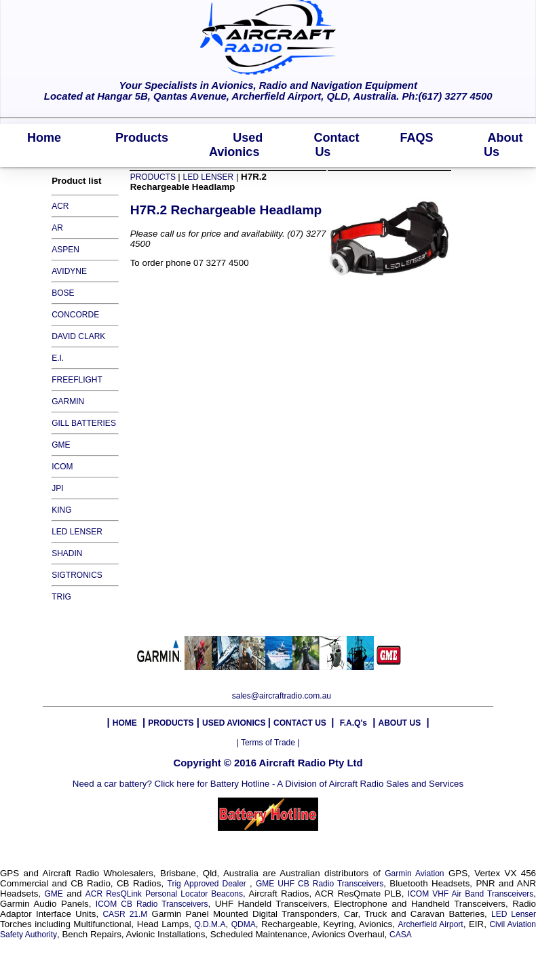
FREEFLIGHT (77, 380)
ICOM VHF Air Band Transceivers (471, 894)
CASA (401, 935)
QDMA (244, 924)
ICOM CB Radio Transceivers (152, 904)
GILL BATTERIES (84, 423)
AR (57, 228)
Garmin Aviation (414, 874)
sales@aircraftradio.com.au (282, 696)
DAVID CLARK (78, 336)
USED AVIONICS (235, 723)
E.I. (58, 358)
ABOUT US (399, 723)
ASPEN (65, 250)
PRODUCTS (154, 177)
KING (61, 510)
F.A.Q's (353, 723)
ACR (60, 206)
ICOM (62, 467)
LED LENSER (77, 532)
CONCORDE (75, 315)
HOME (125, 723)
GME (61, 445)
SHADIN (67, 553)
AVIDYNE (69, 271)
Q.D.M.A (210, 924)
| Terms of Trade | (268, 743)
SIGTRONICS (77, 575)
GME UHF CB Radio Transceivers (320, 884)
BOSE (63, 293)
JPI (57, 488)
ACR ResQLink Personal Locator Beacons (164, 894)
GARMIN (68, 401)
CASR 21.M (125, 914)
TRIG (61, 597)
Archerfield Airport (430, 924)
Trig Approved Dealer (209, 884)
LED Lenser (514, 914)
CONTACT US (301, 723)
